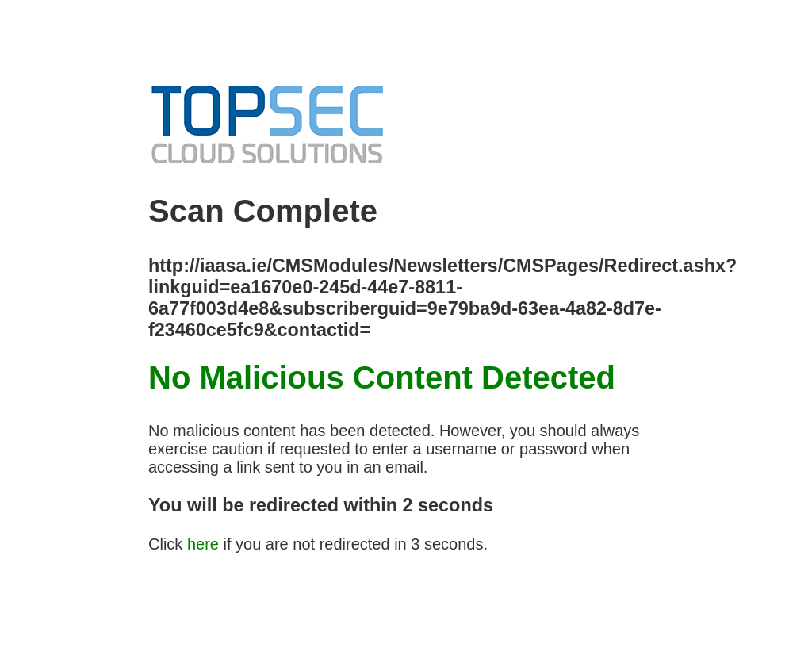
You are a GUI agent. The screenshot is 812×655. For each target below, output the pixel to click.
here (203, 544)
